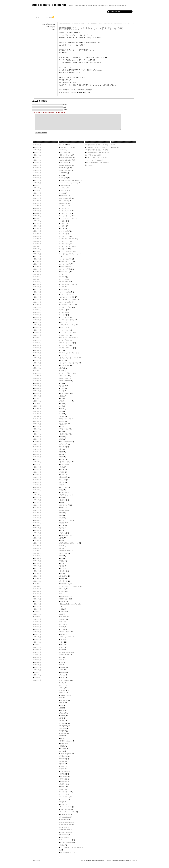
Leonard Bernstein (66, 832)
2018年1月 (37, 396)
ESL (61, 711)
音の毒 (62, 568)
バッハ (62, 789)
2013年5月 (37, 538)
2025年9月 (37, 163)
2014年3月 (37, 513)
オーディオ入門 (65, 264)
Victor (62, 738)
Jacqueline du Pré (66, 825)
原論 (62, 399)
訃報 (62, 541)
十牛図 (62, 391)
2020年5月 (37, 325)
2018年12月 (38, 368)
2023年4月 (37, 236)
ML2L (62, 688)
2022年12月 (38, 246)
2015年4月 (37, 480)
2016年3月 (37, 452)
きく (62, 229)
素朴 (62, 515)
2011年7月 (37, 594)
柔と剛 (62, 475)
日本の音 (63, 464)
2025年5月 (37, 173)
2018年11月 (38, 371)
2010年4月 (37, 632)
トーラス (63, 315)
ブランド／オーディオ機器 (69, 586)
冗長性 (62, 388)
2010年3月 (37, 634)
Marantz (63, 675)
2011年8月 (37, 591)
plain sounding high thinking (69, 183)
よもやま (63, 234)
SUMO (62, 721)
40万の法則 (64, 152)
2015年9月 (37, 467)
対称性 (62, 426)
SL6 (61, 614)
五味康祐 (63, 756)
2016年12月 (38, 429)
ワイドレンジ (64, 366)
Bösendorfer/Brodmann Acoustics (71, 604)
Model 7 (63, 678)
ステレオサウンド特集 (67, 297)
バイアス (63, 322)
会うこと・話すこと (67, 373)
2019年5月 (37, 355)
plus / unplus (64, 185)
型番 (62, 411)
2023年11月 (38, 218)
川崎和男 (63, 774)
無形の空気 (64, 492)
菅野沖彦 (52, 27)
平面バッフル (64, 429)
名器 (62, 404)
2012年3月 (37, 574)
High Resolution (65, 170)
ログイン (115, 145)
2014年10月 (38, 495)
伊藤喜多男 (64, 761)
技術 (62, 449)
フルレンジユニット (67, 333)
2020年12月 (38, 307)
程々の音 (63, 510)
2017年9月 (37, 406)
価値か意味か (64, 378)
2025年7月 (37, 168)
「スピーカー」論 (66, 213)
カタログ (63, 277)
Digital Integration (66, 165)
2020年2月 (37, 333)
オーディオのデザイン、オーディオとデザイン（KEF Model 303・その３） (82, 24)
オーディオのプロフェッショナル (71, 254)
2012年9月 (37, 558)
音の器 (62, 566)
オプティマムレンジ (67, 246)
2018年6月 (37, 383)
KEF (62, 657)
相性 (62, 503)
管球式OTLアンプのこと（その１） (97, 150)
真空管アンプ (64, 505)
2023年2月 (37, 241)
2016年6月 (37, 444)
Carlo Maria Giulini (66, 807)
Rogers (62, 713)
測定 (62, 490)
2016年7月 (37, 442)
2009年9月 (37, 650)
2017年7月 (37, 411)
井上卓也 (63, 759)
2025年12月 (38, 155)
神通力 (62, 508)
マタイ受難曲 (64, 340)
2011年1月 (37, 609)
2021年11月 (38, 279)
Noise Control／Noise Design (69, 180)
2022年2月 (37, 272)
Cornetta (63, 728)
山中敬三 (63, 766)
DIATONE (63, 617)
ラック (62, 355)
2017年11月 (38, 401)
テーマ (62, 145)
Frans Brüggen (65, 815)
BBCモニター (64, 599)
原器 (62, 396)
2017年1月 (37, 426)
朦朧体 (62, 472)
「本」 (62, 224)
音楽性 (62, 579)
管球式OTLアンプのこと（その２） (97, 147)
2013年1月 (37, 548)
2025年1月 (37, 183)
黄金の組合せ (64, 584)
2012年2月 (37, 576)
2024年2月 (37, 211)
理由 (62, 497)
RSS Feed (50, 17)
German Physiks (65, 632)
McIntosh (63, 690)
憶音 (62, 439)
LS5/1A (62, 667)
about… (38, 18)
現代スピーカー (65, 495)
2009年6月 (37, 657)
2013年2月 (37, 546)
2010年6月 (37, 627)
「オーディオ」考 (66, 211)
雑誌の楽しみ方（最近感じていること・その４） (119, 24)
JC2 (61, 683)
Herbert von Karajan (66, 822)
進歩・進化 (64, 553)
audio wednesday (66, 160)
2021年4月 (37, 297)
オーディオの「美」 (67, 251)
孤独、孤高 (64, 424)
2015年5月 (37, 477)
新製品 (62, 459)
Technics (63, 733)
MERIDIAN (64, 695)
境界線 (62, 416)
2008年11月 (38, 675)
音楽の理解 (64, 576)
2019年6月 (37, 353)
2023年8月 (37, 226)
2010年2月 (37, 637)
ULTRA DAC (64, 700)
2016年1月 (37, 457)
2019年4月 (37, 358)
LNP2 (62, 685)
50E (61, 708)
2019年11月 (38, 340)
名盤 (62, 406)
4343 (62, 642)
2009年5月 (37, 660)
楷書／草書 (64, 477)
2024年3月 (37, 208)
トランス (63, 312)
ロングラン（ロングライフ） (69, 363)
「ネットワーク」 (66, 216)
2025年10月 (38, 160)
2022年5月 (37, 264)
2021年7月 (37, 289)
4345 (62, 645)
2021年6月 (37, 292)
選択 (62, 556)
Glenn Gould (64, 820)
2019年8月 (37, 348)
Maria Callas (64, 835)
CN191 (62, 746)
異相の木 (63, 500)
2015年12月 (38, 459)
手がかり (63, 447)
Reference (63, 196)
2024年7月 (37, 198)
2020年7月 (37, 320)
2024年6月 (37, 201)
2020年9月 (37, 315)
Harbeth (63, 634)
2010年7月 (37, 624)
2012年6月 (37, 566)
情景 (62, 437)
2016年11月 (38, 431)
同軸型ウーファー (66, 401)
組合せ (62, 523)
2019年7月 (37, 350)
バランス (63, 328)
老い (62, 525)
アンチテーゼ (64, 241)
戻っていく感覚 (65, 442)
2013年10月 (38, 525)
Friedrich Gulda (65, 817)
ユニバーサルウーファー (68, 353)
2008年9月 (37, 680)
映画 (62, 467)
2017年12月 (38, 399)
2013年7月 (37, 533)
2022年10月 (38, 251)
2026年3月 (37, 147)
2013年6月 (37, 536)
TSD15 (62, 629)
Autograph (63, 726)
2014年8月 (37, 500)
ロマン (62, 361)
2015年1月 (37, 487)
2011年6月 (37, 596)
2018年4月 (37, 388)
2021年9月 (37, 284)
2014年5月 (37, 508)
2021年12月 (38, 277)
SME (62, 718)
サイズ (62, 287)
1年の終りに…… (66, 147)
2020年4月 (37, 328)
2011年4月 (37, 601)
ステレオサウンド (66, 295)
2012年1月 (37, 579)
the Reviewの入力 (66, 198)
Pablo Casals (64, 837)
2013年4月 (37, 541)
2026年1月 (37, 152)
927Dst (62, 624)
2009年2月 (37, 667)
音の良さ (63, 571)
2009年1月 (37, 670)
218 (61, 698)
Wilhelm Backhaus (66, 840)
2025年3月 (37, 178)
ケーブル (63, 279)
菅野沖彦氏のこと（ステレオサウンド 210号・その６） (92, 28)
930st (62, 627)
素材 (62, 518)
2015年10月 (38, 464)
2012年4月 (37, 571)
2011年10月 (38, 586)
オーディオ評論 (65, 269)
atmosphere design (66, 158)
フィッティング (65, 330)
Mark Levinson (65, 680)
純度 (62, 513)
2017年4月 (37, 419)
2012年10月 (38, 556)
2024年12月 (38, 185)
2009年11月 (38, 645)
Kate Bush (63, 827)
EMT (62, 622)
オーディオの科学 (66, 259)
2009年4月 (37, 662)
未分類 (62, 802)
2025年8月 (37, 165)
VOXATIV (63, 749)
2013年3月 (37, 543)
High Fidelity (64, 168)
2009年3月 (37, 665)
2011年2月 (37, 607)
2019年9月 (37, 345)
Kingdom (63, 731)
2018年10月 (38, 373)
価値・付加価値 (65, 381)
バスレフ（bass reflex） (68, 325)
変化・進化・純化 (66, 419)
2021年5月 (37, 295)
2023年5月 (37, 234)
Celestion (63, 612)
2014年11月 (38, 492)
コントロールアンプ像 (67, 284)
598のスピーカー (66, 155)
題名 (62, 845)
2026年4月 (37, 145)
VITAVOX (63, 743)
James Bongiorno (66, 754)
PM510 (62, 716)
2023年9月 (37, 224)
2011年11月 (38, 584)
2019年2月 (37, 363)
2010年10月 (38, 617)
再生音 (62, 386)
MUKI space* (134, 861)
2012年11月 (38, 553)
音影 (62, 574)
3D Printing (64, 150)
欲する (62, 482)
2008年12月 (38, 673)
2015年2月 (37, 485)
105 (61, 662)
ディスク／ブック (66, 307)
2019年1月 (37, 366)
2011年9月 (37, 589)
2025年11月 (38, 158)
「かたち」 (64, 208)
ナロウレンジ (64, 317)
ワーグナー (64, 799)
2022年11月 (38, 249)
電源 (62, 561)
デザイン (63, 310)
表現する (63, 533)
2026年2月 (37, 150)
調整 (62, 546)
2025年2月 (37, 180)
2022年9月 (37, 254)
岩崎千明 (63, 771)
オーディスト (64, 272)
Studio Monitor (65, 655)
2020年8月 (37, 317)
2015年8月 (37, 470)
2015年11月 (38, 462)
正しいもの (64, 487)
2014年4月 (37, 510)
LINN (62, 670)
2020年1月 (37, 335)
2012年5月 (37, 568)
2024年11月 (38, 188)
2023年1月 (37, 244)
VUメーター (64, 201)
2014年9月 (37, 497)
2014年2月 (37, 515)
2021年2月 (37, 302)
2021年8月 (37, 287)
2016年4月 (37, 449)
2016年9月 (37, 437)
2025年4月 (37, 175)
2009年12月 (38, 642)
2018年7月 (37, 381)
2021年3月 (37, 300)
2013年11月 (38, 523)
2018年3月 (37, 391)
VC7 (62, 609)
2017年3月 (37, 421)
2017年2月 (37, 424)
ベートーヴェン (65, 792)
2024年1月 (37, 213)
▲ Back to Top (36, 861)
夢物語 (62, 421)
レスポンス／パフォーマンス (69, 358)
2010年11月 (38, 614)
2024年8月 (37, 196)
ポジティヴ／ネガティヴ (68, 338)
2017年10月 (38, 404)
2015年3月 (37, 482)
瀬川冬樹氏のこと (66, 853)
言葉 (62, 538)
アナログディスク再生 (67, 239)
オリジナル (64, 249)
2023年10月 (38, 221)
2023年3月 (37, 239)
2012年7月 (37, 563)
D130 (62, 650)
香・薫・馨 (64, 581)
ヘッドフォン (64, 335)
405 (61, 705)
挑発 (62, 452)
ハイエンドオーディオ (67, 320)
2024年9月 (37, 193)
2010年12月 (38, 612)
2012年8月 (37, 561)
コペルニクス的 (65, 282)
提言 (62, 454)
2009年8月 (37, 652)
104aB (62, 660)
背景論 (62, 528)
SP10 (62, 736)
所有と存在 (64, 444)
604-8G (63, 591)
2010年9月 (37, 619)
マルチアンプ (64, 345)
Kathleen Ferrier (65, 830)
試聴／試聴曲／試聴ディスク (69, 543)
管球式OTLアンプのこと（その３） (97, 145)
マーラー (63, 794)
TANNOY (63, 723)
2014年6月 (37, 505)
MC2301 (63, 693)
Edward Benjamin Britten (68, 812)
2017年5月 (37, 416)
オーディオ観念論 (66, 267)
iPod (62, 175)
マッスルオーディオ (67, 343)
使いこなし (64, 376)
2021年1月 (37, 305)
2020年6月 (37, 322)
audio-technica (65, 596)
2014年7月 (37, 503)
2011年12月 (38, 581)
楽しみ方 (63, 480)
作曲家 (62, 787)
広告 (62, 431)
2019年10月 (38, 343)
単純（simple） (65, 393)
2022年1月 (37, 274)
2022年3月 (37, 269)
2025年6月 (37, 170)
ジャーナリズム (65, 292)
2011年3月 (37, 604)
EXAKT (62, 673)
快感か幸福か (64, 434)
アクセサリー (64, 236)
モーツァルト (64, 797)
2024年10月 (38, 191)
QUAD (62, 703)
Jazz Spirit (63, 178)
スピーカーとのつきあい (68, 300)
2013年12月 (38, 520)
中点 (62, 371)
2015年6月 (37, 475)
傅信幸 (62, 764)
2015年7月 (37, 472)
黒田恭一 (63, 784)
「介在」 (63, 221)
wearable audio (65, 203)
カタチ (62, 274)
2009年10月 (38, 647)
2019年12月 (38, 338)
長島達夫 (63, 782)
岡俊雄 (62, 769)
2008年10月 (38, 678)
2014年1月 (37, 518)
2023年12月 (38, 216)
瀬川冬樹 (63, 776)
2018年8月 (37, 378)
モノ (62, 350)
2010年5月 (37, 629)
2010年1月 (37, 640)
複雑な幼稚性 (64, 536)
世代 (62, 368)
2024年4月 (37, 206)
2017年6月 (37, 414)
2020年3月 (37, 330)
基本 (62, 414)
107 (61, 665)
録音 (62, 558)
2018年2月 (37, 393)
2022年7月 (37, 259)
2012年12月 (38, 551)
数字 (62, 457)
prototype (63, 188)
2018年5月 (37, 386)
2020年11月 (38, 310)
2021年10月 (38, 282)
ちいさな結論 (64, 231)
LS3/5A (62, 601)
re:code (63, 193)
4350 (62, 647)
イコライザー (64, 244)
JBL (61, 640)
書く (62, 470)
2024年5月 (37, 203)
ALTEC (62, 589)
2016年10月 (38, 434)
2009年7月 (37, 655)
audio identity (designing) (49, 5)
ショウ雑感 (64, 289)
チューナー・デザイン (67, 305)
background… (65, 163)
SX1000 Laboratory (66, 741)
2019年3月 (37, 361)
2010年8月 (37, 622)
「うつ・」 (64, 206)
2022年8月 (37, 256)
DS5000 (63, 619)
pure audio (64, 191)
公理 (62, 383)
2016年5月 (37, 447)
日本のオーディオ (66, 462)
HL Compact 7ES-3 (66, 637)
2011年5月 (37, 599)
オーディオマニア (66, 262)
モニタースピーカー (67, 348)
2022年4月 (37, 267)
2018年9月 (37, 376)
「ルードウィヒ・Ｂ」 (67, 218)
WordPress (116, 147)
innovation (63, 173)
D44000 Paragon (66, 652)
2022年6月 (37, 262)
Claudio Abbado (65, 809)
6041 (62, 594)
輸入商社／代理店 (66, 551)
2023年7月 (37, 229)
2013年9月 (37, 528)
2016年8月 (37, 439)
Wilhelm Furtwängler (67, 843)
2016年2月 (37, 454)
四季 (62, 409)
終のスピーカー (65, 520)
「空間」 (63, 226)
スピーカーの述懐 (66, 302)
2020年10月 (38, 312)
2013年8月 (37, 530)
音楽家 (62, 804)
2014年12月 (38, 490)
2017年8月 (37, 409)
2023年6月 (37, 231)
